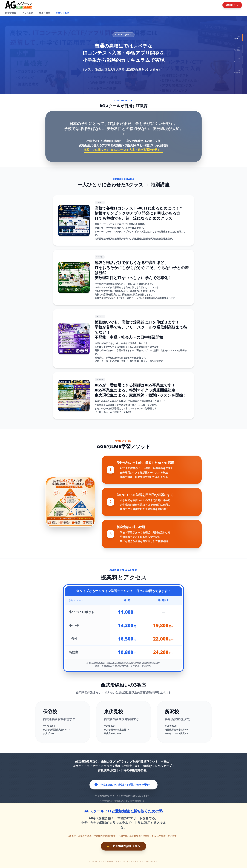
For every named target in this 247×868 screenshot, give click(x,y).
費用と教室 (45, 13)
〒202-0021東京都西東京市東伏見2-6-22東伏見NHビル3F (118, 730)
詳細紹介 (232, 5)
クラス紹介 (28, 13)
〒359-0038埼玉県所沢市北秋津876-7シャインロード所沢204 (178, 730)
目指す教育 (11, 13)
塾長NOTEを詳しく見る (123, 846)
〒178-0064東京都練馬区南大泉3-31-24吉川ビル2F (57, 730)
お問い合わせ (63, 13)
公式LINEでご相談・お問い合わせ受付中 (123, 785)
